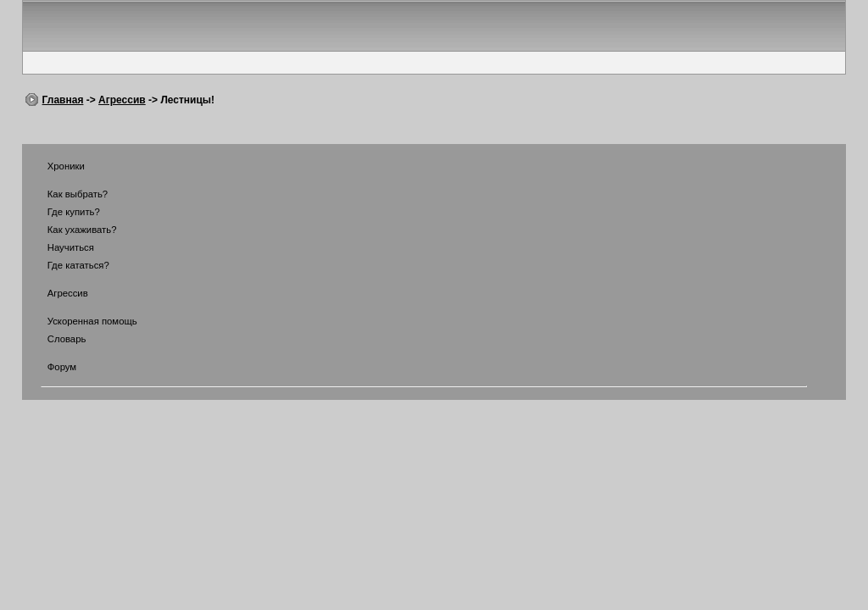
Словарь (56, 339)
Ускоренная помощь (82, 321)
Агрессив (122, 100)
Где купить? (63, 212)
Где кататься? (68, 265)
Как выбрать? (67, 194)
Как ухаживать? (72, 230)
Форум (52, 367)
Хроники (56, 166)
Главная (63, 100)
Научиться (60, 247)
